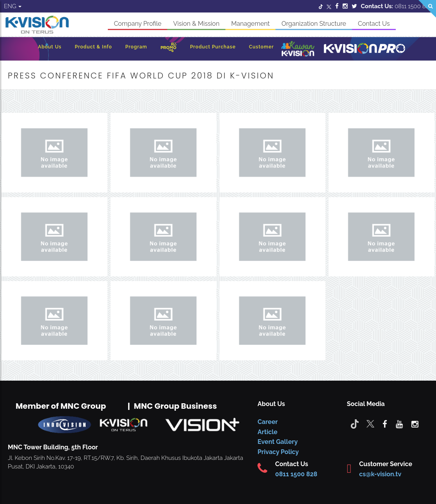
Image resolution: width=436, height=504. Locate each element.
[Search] (427, 9)
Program (136, 47)
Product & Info (94, 47)
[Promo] (169, 49)
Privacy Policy (278, 452)
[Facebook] (337, 6)
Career (268, 422)
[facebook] (385, 424)
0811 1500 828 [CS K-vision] (296, 474)
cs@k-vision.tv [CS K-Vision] (380, 474)
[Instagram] (345, 6)
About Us (50, 47)
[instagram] (415, 424)
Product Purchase (213, 47)
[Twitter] (321, 6)
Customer (261, 47)
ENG (13, 6)
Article (267, 432)
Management (251, 24)
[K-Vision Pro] (365, 49)
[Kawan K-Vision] (298, 50)
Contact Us (374, 24)
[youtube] (399, 424)
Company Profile (138, 24)
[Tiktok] (355, 424)
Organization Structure (314, 24)
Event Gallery (278, 442)
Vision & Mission (196, 24)
